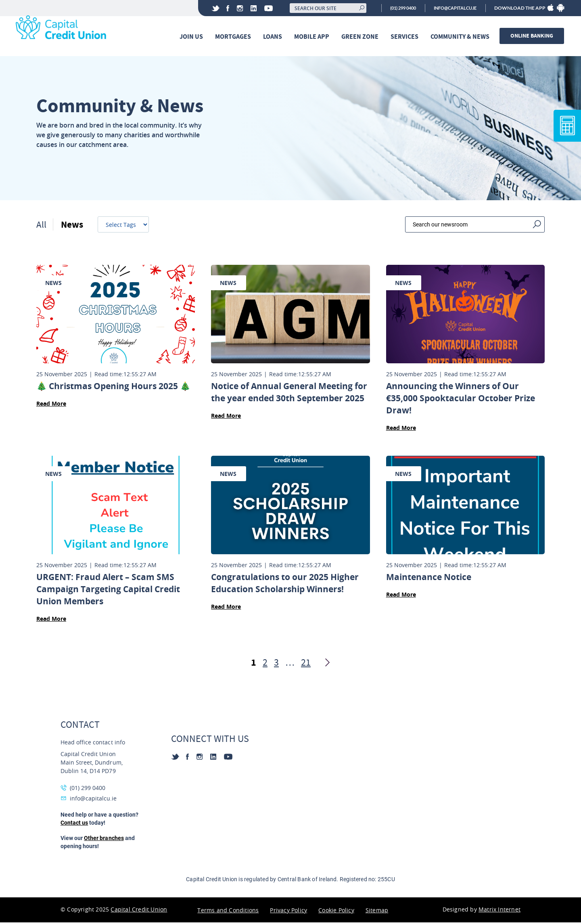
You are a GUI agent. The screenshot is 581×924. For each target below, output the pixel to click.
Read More (51, 405)
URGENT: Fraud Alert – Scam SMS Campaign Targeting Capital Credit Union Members (108, 591)
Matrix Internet (499, 911)
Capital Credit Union (139, 911)
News (73, 226)
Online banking (533, 36)
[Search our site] (318, 8)
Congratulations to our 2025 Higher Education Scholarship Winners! (285, 585)
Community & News (461, 37)
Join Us (192, 37)
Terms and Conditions (228, 912)
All (41, 226)
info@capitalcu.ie (452, 8)
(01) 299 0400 (395, 8)
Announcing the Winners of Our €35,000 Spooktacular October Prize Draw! (461, 400)
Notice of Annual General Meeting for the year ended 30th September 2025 (289, 394)
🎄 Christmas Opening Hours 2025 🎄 (113, 388)
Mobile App (313, 37)
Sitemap (377, 912)
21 (306, 664)
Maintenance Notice (429, 579)
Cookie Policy (336, 912)
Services (406, 37)
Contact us (74, 824)
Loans (274, 37)
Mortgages (234, 37)
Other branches (104, 840)
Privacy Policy (288, 912)
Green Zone (361, 37)
